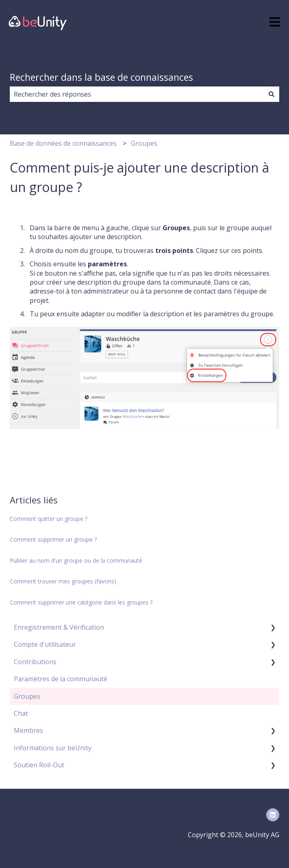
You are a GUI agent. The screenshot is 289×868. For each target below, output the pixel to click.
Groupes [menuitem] (27, 696)
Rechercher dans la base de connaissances (101, 77)
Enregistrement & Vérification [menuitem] (59, 627)
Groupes (144, 143)
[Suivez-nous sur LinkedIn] (273, 815)
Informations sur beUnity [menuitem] (53, 748)
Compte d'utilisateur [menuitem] (45, 644)
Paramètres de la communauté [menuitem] (61, 679)
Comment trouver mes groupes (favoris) (63, 581)
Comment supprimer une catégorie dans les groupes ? (81, 602)
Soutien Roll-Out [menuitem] (39, 765)
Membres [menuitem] (28, 730)
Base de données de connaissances (63, 143)
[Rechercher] (272, 94)
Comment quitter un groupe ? (49, 519)
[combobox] (137, 94)
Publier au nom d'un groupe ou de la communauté (76, 560)
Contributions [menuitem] (35, 662)
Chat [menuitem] (21, 713)
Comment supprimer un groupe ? (53, 539)
